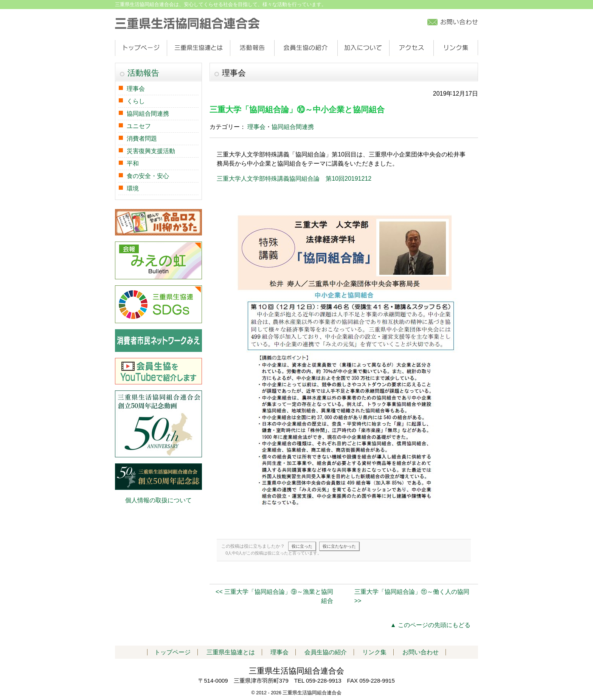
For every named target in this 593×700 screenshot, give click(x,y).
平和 (133, 163)
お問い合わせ (421, 652)
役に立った (302, 546)
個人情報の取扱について (158, 500)
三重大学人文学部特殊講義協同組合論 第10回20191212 (294, 179)
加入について (363, 48)
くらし (136, 101)
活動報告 (252, 48)
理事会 (256, 127)
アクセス (411, 48)
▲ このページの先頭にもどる (430, 625)
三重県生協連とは (198, 48)
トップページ (141, 48)
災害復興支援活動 (151, 151)
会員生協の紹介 (306, 48)
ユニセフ (139, 126)
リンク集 (456, 48)
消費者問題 (142, 139)
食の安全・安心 (148, 176)
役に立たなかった (339, 546)
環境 (133, 188)
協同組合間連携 (293, 127)
